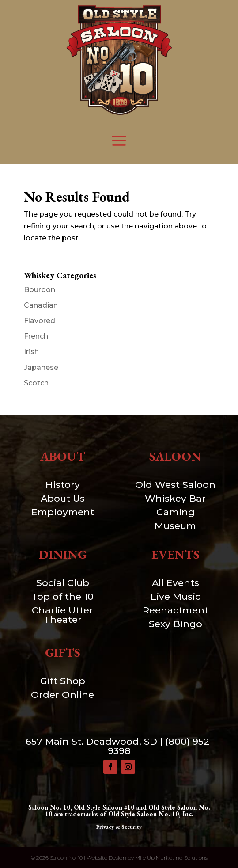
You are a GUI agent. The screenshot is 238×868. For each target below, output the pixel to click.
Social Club (63, 583)
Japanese (41, 367)
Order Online (62, 695)
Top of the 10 (62, 596)
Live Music (176, 596)
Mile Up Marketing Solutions (171, 858)
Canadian (41, 305)
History (63, 485)
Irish (31, 352)
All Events (176, 583)
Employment (63, 512)
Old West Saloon (175, 485)
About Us (63, 498)
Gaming (176, 512)
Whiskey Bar (175, 498)
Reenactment (176, 610)
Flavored (40, 321)
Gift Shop (63, 681)
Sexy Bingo (176, 624)
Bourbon (40, 290)
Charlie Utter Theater (62, 615)
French (36, 336)
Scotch (36, 383)
